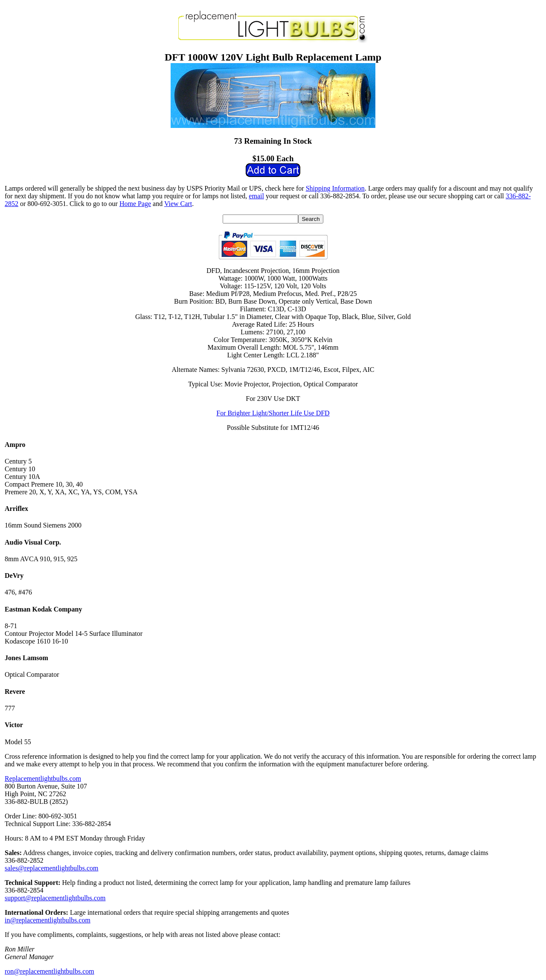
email (256, 196)
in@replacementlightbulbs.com (48, 920)
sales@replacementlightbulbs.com (52, 868)
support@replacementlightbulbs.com (55, 898)
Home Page (135, 204)
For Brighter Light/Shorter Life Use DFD (273, 413)
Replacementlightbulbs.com (43, 778)
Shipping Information (335, 188)
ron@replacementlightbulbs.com (49, 971)
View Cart (178, 204)
